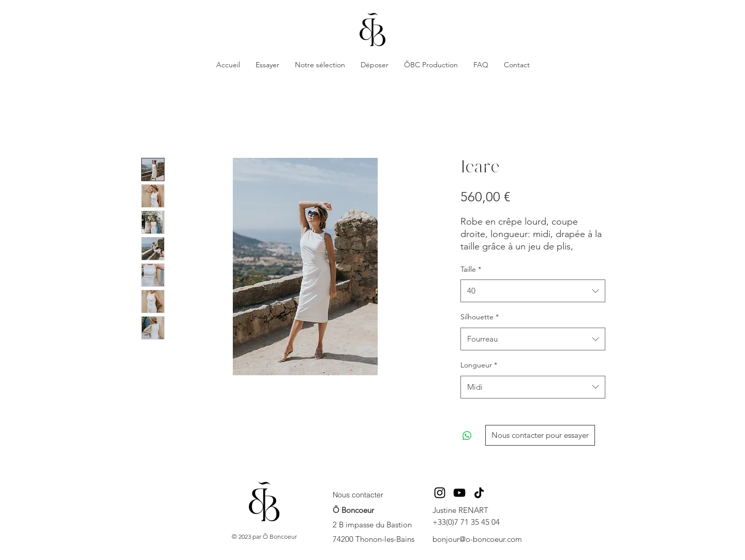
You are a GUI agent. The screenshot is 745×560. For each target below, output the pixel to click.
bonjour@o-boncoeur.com (477, 539)
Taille (471, 269)
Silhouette (480, 317)
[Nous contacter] (363, 495)
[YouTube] (459, 493)
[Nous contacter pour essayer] (540, 435)
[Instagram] (440, 493)
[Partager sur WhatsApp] (467, 436)
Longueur (479, 365)
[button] (267, 65)
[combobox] (533, 291)
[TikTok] (479, 493)
